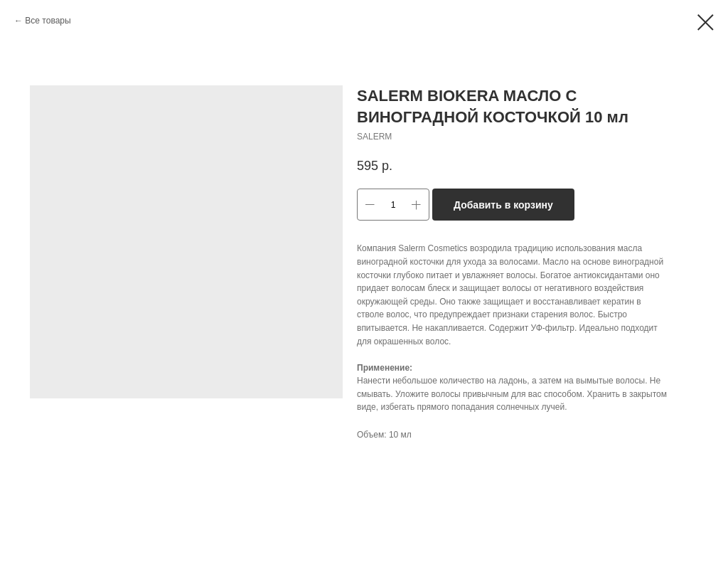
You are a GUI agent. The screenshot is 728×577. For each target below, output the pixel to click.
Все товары (48, 21)
